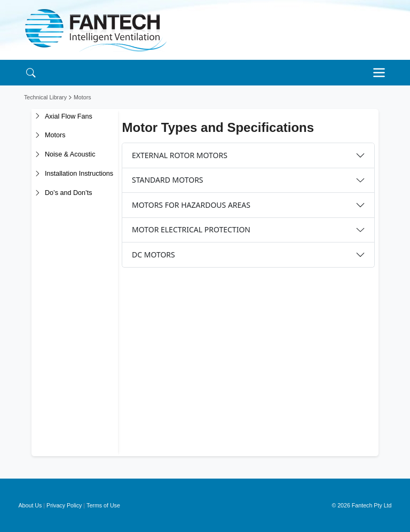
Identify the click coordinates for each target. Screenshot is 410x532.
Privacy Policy (64, 505)
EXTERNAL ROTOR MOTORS (180, 155)
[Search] (31, 72)
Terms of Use (103, 505)
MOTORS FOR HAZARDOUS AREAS (191, 205)
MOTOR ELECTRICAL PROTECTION (191, 229)
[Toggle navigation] (382, 73)
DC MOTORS (153, 255)
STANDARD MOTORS (168, 180)
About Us (30, 505)
